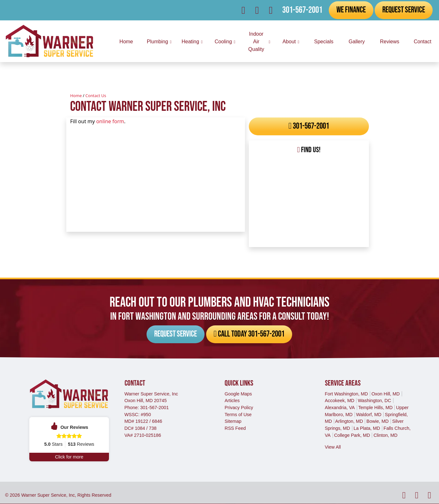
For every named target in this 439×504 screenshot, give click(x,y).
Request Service (404, 10)
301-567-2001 (302, 10)
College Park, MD (352, 435)
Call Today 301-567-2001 (229, 334)
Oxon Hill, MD (386, 394)
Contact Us (96, 96)
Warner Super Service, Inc (48, 495)
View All (333, 447)
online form (110, 121)
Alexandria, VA (340, 408)
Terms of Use (238, 415)
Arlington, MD (349, 421)
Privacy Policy (239, 408)
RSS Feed (235, 428)
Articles (232, 401)
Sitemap (233, 421)
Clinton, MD (385, 435)
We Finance (351, 10)
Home (76, 96)
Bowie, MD (378, 421)
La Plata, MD (367, 428)
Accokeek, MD (340, 401)
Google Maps (238, 394)
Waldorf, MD (369, 415)
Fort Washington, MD (346, 394)
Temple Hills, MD (375, 408)
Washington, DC (374, 401)
